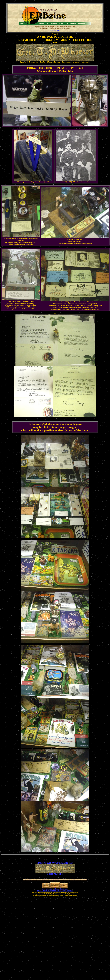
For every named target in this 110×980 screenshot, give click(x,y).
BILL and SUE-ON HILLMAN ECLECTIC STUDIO (55, 891)
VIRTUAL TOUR (55, 874)
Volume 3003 (55, 31)
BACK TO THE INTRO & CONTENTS (55, 863)
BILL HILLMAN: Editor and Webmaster (55, 889)
